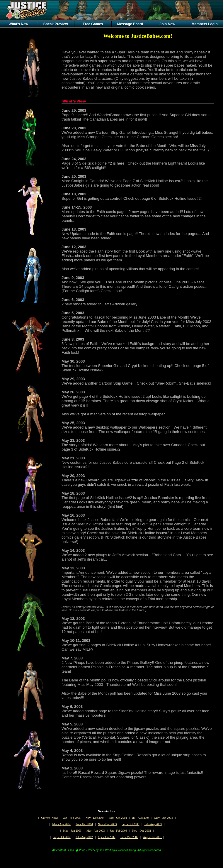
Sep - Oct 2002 (62, 837)
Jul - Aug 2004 (141, 818)
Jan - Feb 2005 (72, 818)
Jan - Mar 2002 (129, 837)
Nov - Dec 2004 (95, 818)
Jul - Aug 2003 (153, 824)
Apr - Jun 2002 (106, 837)
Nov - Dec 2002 (142, 831)
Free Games (93, 24)
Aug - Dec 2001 (152, 837)
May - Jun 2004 (164, 818)
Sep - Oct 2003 (130, 824)
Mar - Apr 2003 (96, 831)
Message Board (130, 24)
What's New (18, 24)
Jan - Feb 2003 (119, 831)
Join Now (167, 24)
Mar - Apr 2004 (61, 824)
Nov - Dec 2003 (107, 824)
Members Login (205, 24)
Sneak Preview (56, 24)
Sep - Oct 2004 (118, 818)
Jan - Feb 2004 (84, 824)
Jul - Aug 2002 (84, 837)
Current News (50, 818)
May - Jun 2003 (72, 831)
